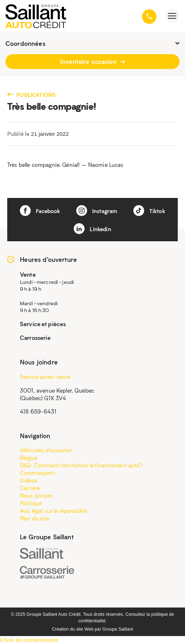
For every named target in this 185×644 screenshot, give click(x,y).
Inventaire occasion (92, 61)
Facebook (40, 211)
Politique (31, 503)
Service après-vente (45, 377)
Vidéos (29, 480)
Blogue (29, 458)
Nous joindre (36, 496)
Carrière (30, 488)
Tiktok (149, 211)
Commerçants (38, 473)
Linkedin (92, 229)
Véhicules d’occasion (46, 450)
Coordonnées (92, 43)
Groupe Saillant (118, 629)
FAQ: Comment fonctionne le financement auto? (81, 465)
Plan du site (35, 518)
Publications (31, 95)
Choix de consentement (29, 640)
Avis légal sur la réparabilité (54, 511)
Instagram (97, 211)
